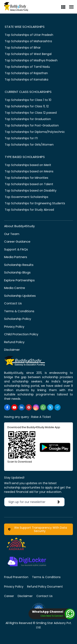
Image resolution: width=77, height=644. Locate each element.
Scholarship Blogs (17, 272)
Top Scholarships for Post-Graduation (32, 125)
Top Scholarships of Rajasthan (26, 73)
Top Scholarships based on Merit (28, 165)
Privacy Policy (14, 327)
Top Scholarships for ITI (21, 138)
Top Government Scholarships (26, 197)
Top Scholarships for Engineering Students (35, 203)
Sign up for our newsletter (35, 502)
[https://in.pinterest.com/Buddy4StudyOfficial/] (29, 407)
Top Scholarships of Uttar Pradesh (29, 35)
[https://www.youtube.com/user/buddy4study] (14, 407)
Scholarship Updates (20, 296)
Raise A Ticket (41, 417)
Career (9, 596)
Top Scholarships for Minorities (26, 178)
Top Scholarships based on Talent (29, 184)
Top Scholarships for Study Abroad (29, 210)
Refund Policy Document (45, 587)
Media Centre (15, 288)
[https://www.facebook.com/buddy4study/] (7, 407)
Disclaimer (12, 350)
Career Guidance (17, 241)
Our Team (12, 234)
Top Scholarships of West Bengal (28, 54)
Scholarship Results (19, 265)
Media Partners (16, 257)
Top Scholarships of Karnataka (26, 79)
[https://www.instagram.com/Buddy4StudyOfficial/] (36, 407)
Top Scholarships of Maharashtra (28, 41)
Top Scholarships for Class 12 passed (31, 113)
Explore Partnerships (19, 280)
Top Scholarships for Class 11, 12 (27, 106)
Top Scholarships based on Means (29, 171)
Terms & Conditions (19, 311)
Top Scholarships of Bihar (23, 48)
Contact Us (13, 303)
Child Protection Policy (21, 334)
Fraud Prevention (16, 577)
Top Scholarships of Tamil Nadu (27, 67)
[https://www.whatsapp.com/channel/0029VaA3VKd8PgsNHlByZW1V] (43, 407)
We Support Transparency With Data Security (38, 529)
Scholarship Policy (18, 319)
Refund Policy (14, 342)
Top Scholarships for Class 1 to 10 (28, 100)
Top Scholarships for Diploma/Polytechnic (35, 132)
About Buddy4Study (19, 226)
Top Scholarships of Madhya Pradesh (31, 60)
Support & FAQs (16, 249)
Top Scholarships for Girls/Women (29, 145)
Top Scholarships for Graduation (28, 119)
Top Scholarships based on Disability (31, 191)
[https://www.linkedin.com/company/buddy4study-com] (22, 407)
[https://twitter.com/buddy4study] (50, 407)
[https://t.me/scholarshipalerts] (57, 407)
